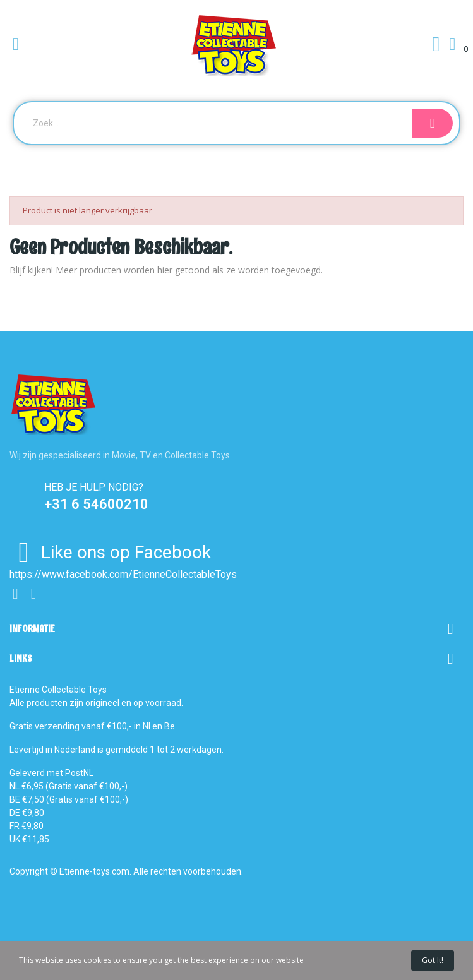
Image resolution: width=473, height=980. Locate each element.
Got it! (433, 960)
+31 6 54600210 (96, 504)
